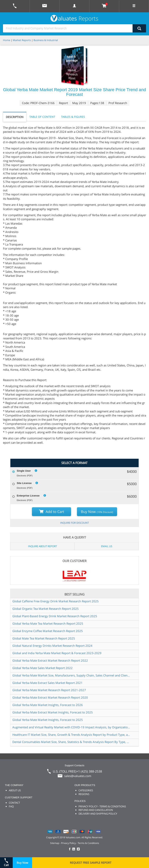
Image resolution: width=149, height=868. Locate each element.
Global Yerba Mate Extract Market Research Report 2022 (50, 660)
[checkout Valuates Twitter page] (79, 849)
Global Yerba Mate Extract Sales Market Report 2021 (47, 683)
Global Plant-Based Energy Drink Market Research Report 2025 (55, 616)
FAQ (11, 806)
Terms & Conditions (88, 843)
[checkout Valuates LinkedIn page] (75, 849)
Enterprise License (28, 496)
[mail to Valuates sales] (45, 6)
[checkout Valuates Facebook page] (70, 849)
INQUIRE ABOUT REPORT (42, 546)
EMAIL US (107, 546)
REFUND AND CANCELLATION (96, 810)
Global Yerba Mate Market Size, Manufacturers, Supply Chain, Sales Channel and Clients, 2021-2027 (71, 675)
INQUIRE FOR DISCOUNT (74, 523)
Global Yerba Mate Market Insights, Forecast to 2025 (48, 720)
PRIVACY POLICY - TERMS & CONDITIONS (102, 806)
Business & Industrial (46, 40)
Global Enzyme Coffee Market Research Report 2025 (48, 631)
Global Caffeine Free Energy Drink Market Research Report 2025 (56, 601)
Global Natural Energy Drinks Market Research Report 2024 (52, 646)
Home (7, 40)
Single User (24, 471)
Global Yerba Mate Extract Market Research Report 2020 (50, 697)
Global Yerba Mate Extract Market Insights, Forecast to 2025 (53, 712)
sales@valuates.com (78, 776)
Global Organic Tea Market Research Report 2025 (46, 609)
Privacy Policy (68, 843)
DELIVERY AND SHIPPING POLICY (98, 814)
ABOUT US (15, 790)
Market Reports (22, 40)
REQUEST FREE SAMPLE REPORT (91, 863)
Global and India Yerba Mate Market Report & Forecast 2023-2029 (57, 653)
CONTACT (14, 803)
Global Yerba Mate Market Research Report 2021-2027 (49, 690)
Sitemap (55, 843)
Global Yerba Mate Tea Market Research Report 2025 (48, 623)
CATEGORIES (86, 790)
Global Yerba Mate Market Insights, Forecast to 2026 (48, 705)
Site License (24, 483)
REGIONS (84, 794)
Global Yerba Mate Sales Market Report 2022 (42, 668)
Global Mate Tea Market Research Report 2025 (44, 638)
